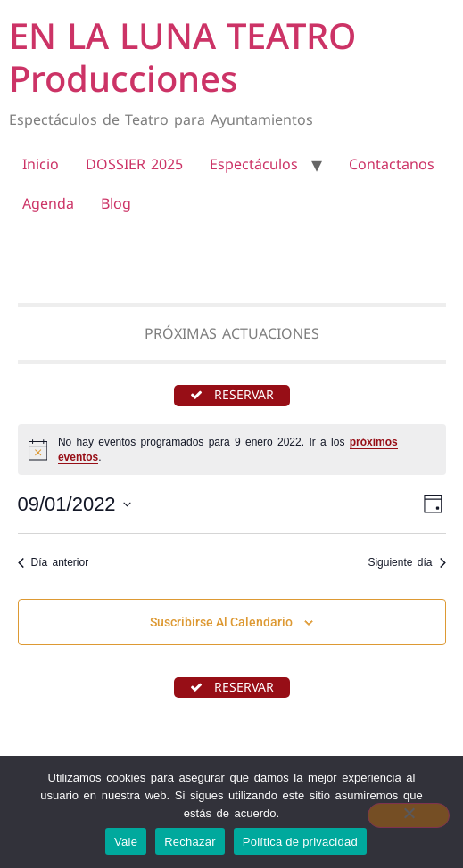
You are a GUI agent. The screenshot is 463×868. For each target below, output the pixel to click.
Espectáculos (254, 164)
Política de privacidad (300, 842)
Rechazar (190, 842)
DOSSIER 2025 (134, 164)
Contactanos (392, 164)
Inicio (41, 164)
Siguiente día (406, 562)
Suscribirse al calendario (221, 622)
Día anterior (54, 562)
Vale (126, 842)
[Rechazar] (409, 815)
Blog (116, 203)
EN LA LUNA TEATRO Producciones (182, 57)
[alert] (232, 450)
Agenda (48, 203)
